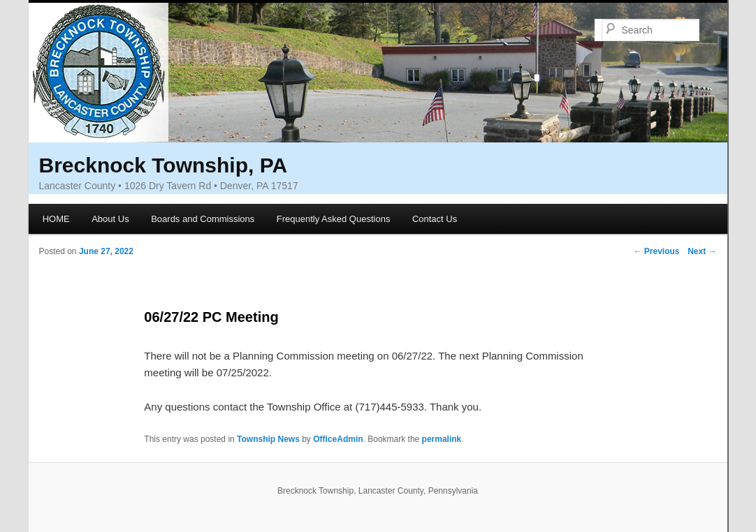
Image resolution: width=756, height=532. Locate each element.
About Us (110, 219)
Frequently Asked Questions (334, 219)
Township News (268, 439)
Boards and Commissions (203, 219)
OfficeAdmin (338, 439)
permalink (442, 439)
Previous (656, 251)
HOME (56, 219)
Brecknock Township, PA (163, 165)
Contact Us (435, 219)
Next (702, 251)
